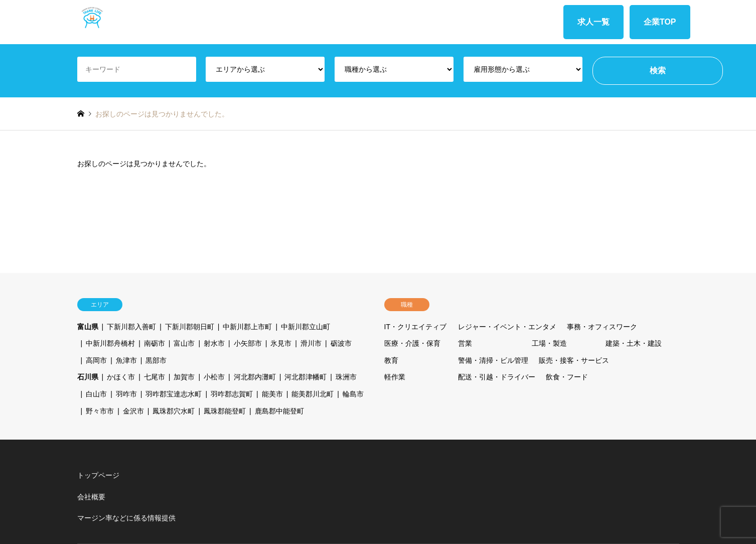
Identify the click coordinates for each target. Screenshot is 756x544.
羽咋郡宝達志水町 (174, 394)
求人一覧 (593, 22)
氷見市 (281, 343)
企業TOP (660, 22)
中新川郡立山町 (306, 327)
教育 (391, 360)
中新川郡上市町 (247, 327)
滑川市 (311, 343)
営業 (465, 343)
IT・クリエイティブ (415, 327)
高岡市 (96, 360)
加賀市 (184, 377)
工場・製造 (549, 343)
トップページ (98, 475)
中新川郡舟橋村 (110, 343)
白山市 (96, 394)
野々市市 (100, 411)
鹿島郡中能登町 (279, 411)
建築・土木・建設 (634, 343)
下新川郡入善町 (131, 327)
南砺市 (155, 343)
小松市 (214, 377)
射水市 (214, 343)
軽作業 (395, 377)
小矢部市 (248, 343)
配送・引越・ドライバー (497, 377)
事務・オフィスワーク (602, 327)
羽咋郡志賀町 (232, 394)
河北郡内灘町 (255, 377)
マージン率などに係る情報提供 (126, 518)
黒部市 (156, 360)
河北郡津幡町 (306, 377)
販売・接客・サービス (574, 360)
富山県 (88, 327)
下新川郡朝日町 (190, 327)
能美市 (272, 394)
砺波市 (341, 343)
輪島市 (353, 394)
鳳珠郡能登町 (225, 411)
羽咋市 (126, 394)
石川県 (88, 377)
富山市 (184, 343)
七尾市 (155, 377)
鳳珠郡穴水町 (174, 411)
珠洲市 (346, 377)
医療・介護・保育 (412, 343)
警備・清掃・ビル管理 (493, 360)
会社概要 (91, 497)
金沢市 (133, 411)
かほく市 (121, 377)
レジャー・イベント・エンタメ (507, 327)
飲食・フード (567, 377)
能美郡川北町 (313, 394)
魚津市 (126, 360)
